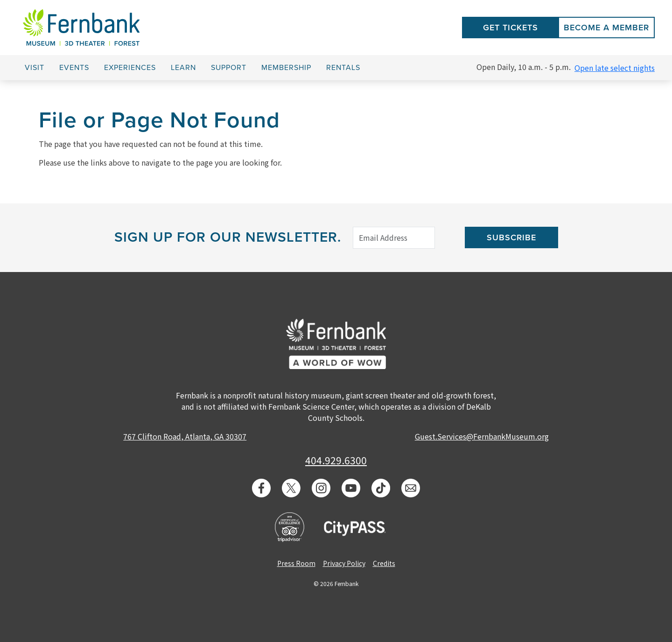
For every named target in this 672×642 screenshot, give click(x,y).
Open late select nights (615, 68)
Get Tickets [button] (511, 28)
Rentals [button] (343, 68)
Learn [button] (183, 68)
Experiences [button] (130, 68)
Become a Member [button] (606, 28)
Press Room (296, 563)
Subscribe (511, 237)
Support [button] (229, 68)
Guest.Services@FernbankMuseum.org (482, 436)
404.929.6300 (336, 460)
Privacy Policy (344, 563)
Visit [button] (35, 68)
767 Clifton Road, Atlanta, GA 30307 (185, 436)
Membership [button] (286, 68)
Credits (384, 563)
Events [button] (74, 68)
